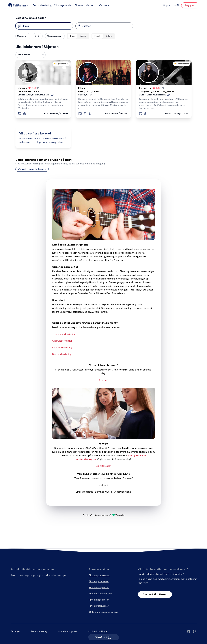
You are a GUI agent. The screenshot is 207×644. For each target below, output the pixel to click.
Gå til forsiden (104, 466)
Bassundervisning (62, 354)
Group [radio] (83, 36)
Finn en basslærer (99, 600)
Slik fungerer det (63, 5)
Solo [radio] (72, 36)
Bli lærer (79, 5)
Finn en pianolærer (99, 575)
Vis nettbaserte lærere (32, 169)
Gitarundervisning (62, 341)
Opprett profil (171, 5)
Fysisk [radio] (98, 36)
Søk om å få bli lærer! (155, 594)
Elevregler (15, 631)
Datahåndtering (39, 631)
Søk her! (104, 380)
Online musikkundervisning (104, 612)
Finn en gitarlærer (99, 581)
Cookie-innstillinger (98, 631)
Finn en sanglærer (99, 587)
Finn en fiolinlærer (99, 606)
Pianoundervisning (62, 347)
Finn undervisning (42, 5)
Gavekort (91, 5)
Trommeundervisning (64, 334)
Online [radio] (109, 36)
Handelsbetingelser (68, 631)
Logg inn (190, 5)
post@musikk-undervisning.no (50, 575)
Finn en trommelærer (101, 594)
